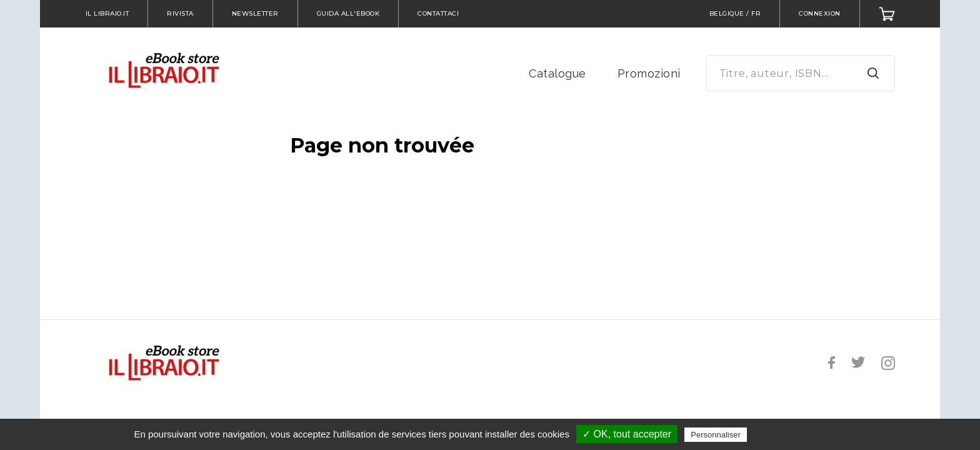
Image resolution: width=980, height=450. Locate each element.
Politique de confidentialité (804, 434)
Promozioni (649, 73)
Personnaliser (716, 435)
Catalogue (557, 73)
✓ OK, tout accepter (627, 434)
